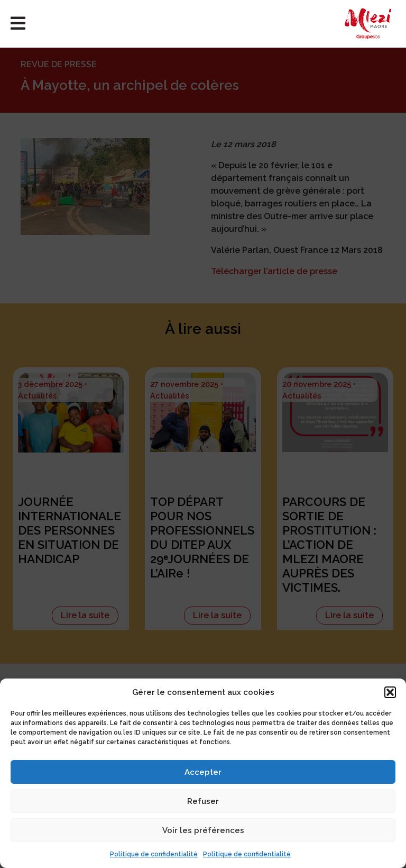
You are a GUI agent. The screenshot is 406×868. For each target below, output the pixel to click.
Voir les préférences (203, 830)
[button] (390, 692)
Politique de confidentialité (154, 854)
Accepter (203, 772)
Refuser (203, 801)
